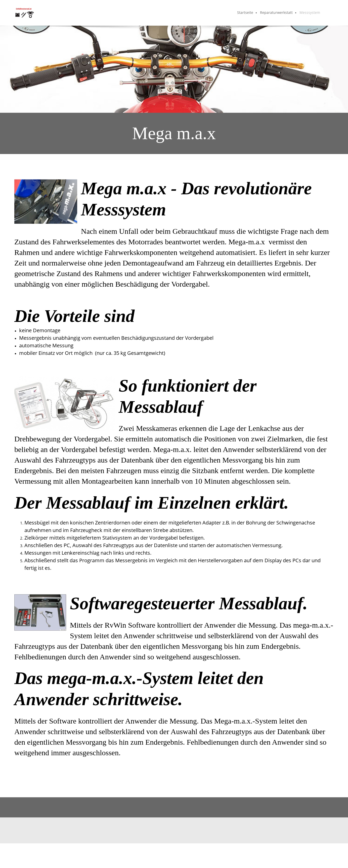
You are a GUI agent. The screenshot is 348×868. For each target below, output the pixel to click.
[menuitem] (245, 13)
